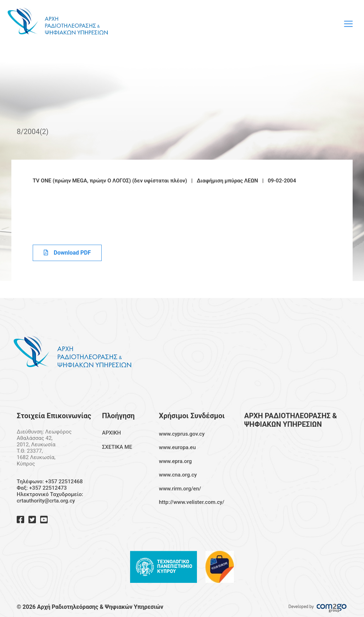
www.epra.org (175, 461)
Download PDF (67, 253)
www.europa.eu (177, 447)
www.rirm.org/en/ (180, 489)
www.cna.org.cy (178, 475)
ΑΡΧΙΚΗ (111, 433)
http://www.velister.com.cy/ (192, 502)
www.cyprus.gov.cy (182, 434)
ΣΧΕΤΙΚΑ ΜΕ (117, 447)
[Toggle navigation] (348, 24)
